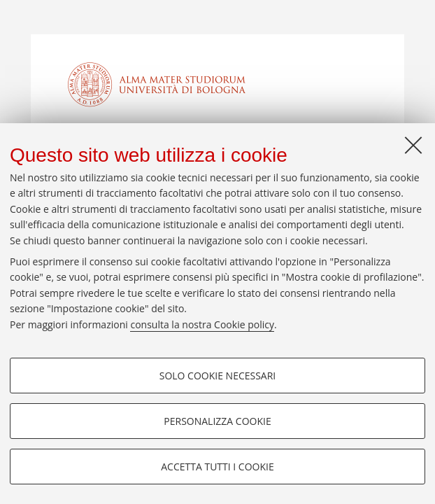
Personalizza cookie (217, 421)
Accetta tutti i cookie (217, 467)
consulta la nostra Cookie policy (202, 324)
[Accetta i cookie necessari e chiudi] (413, 145)
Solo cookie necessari (218, 376)
